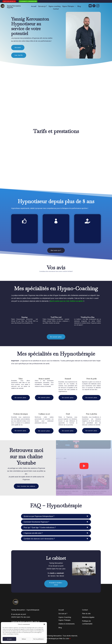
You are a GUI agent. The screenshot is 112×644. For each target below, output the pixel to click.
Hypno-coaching (55, 6)
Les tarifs (19, 54)
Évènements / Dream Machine (29, 1)
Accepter (9, 639)
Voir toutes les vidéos (26, 485)
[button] (44, 624)
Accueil (34, 6)
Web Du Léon (65, 638)
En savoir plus (56, 336)
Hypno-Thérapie (68, 6)
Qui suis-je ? (42, 6)
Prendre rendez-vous (56, 583)
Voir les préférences (38, 639)
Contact (56, 9)
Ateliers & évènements (66, 623)
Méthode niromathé (10, 1)
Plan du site (86, 612)
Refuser (24, 639)
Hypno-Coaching (65, 616)
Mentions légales (88, 616)
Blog (79, 6)
